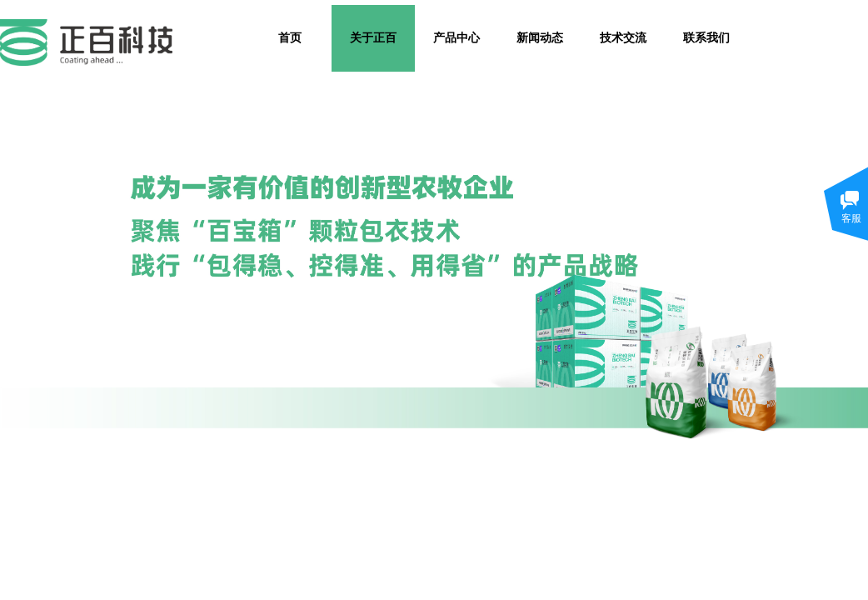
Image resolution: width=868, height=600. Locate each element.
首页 (290, 38)
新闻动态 (540, 38)
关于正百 (373, 38)
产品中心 (456, 38)
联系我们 (706, 38)
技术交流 (623, 38)
